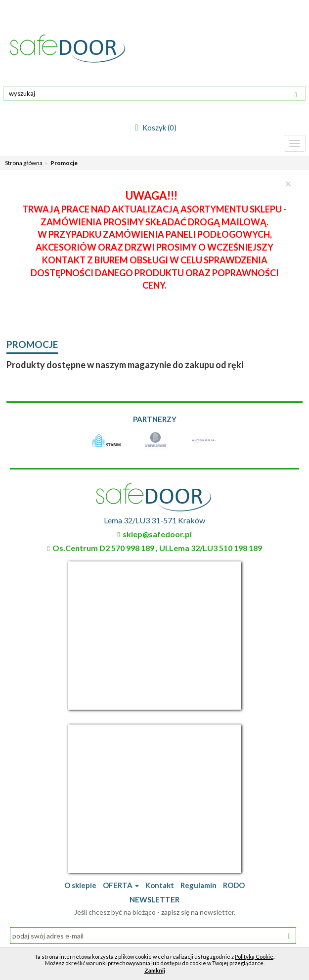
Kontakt (160, 885)
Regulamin (199, 885)
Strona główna (24, 163)
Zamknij (155, 970)
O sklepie (80, 885)
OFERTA (121, 885)
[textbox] (154, 93)
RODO (234, 885)
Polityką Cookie (254, 957)
